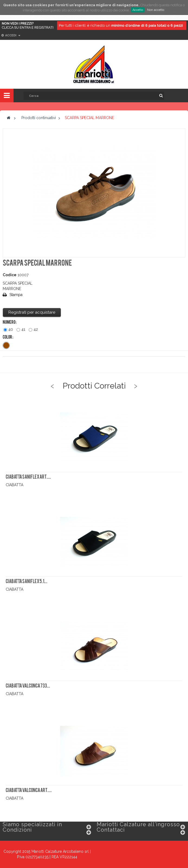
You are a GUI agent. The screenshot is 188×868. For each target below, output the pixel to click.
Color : (8, 338)
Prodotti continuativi (39, 118)
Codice (10, 275)
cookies (40, 5)
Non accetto (156, 10)
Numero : (10, 323)
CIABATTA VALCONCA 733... (28, 686)
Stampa (16, 295)
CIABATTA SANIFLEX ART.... (28, 477)
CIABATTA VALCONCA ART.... (29, 791)
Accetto (138, 10)
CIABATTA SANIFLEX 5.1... (27, 582)
